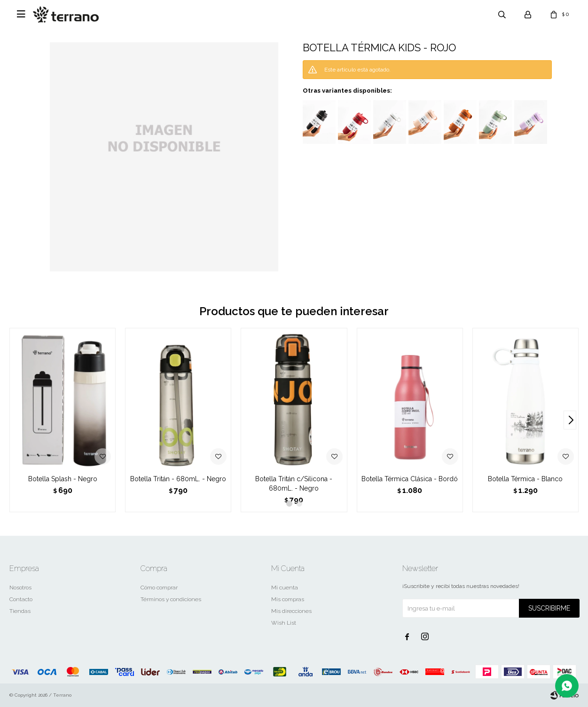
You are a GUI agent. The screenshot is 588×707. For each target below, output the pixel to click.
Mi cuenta (285, 588)
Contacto (21, 599)
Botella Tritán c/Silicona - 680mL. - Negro (294, 484)
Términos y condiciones (171, 599)
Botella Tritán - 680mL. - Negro (178, 479)
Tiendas (20, 611)
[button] (570, 420)
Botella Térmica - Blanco (525, 479)
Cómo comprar (159, 588)
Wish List (284, 623)
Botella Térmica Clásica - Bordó (410, 479)
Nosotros (20, 588)
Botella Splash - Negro (63, 479)
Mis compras (288, 599)
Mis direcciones (291, 611)
